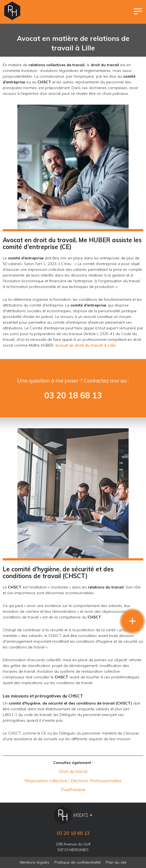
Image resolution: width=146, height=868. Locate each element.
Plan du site (116, 862)
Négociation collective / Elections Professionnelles (73, 781)
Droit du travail (73, 771)
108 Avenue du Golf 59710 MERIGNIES (73, 847)
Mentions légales (35, 862)
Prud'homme (73, 790)
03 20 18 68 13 (73, 395)
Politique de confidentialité (78, 862)
